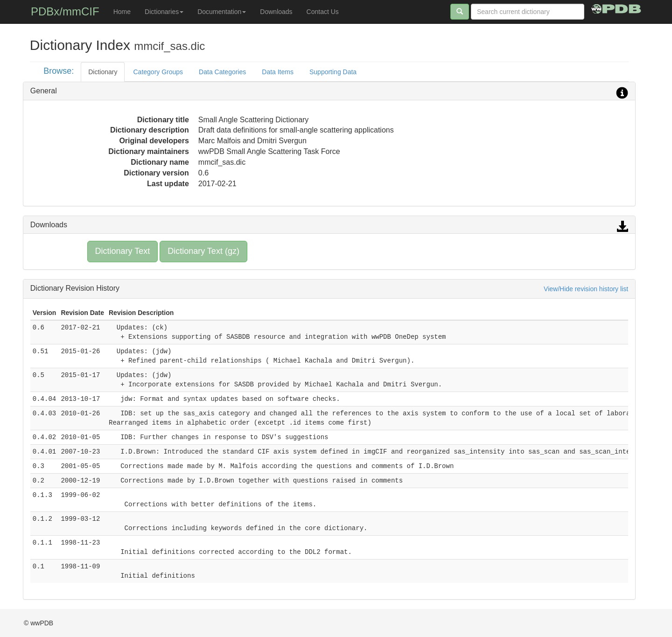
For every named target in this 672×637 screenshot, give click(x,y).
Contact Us (323, 12)
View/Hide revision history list (586, 289)
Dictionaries (164, 12)
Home (122, 12)
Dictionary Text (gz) (203, 251)
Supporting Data (333, 72)
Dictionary (103, 72)
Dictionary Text (123, 251)
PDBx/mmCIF (65, 11)
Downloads (276, 12)
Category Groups (158, 72)
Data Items (278, 72)
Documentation (222, 12)
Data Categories (222, 72)
